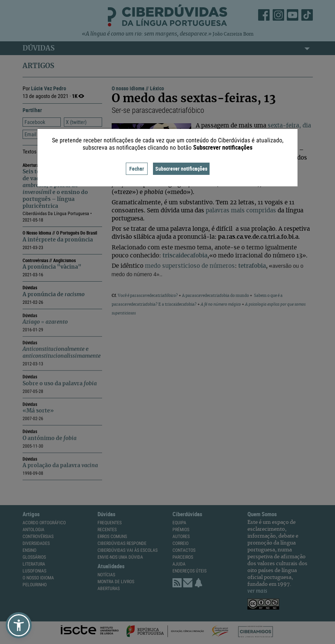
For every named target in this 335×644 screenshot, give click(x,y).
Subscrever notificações (181, 169)
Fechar (137, 169)
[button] (19, 625)
